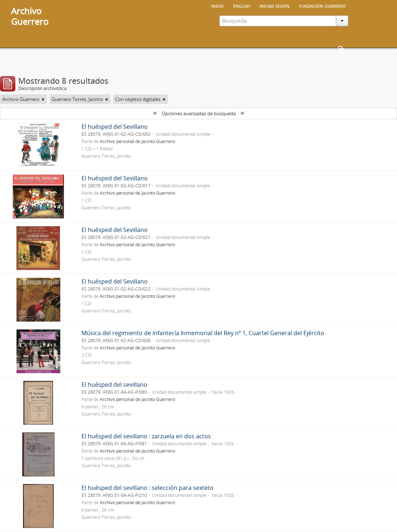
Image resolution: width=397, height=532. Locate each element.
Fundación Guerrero (322, 5)
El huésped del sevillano (114, 385)
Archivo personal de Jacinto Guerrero (137, 141)
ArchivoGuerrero (30, 16)
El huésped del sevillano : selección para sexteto (148, 488)
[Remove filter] (43, 99)
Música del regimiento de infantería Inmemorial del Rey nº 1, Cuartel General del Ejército (203, 333)
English (242, 5)
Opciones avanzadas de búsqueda (199, 113)
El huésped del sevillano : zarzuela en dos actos (146, 436)
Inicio (218, 5)
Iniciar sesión (275, 5)
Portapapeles (342, 50)
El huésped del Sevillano (115, 127)
